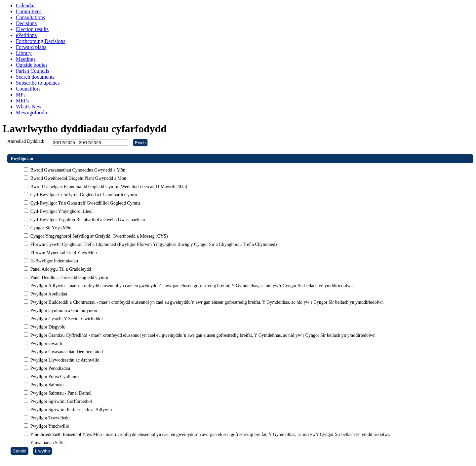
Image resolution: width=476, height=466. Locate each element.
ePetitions (26, 35)
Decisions (26, 23)
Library (24, 53)
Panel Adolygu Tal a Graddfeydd (60, 269)
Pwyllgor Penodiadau (50, 368)
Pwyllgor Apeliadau (48, 294)
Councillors (28, 89)
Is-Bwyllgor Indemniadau (54, 261)
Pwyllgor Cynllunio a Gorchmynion (63, 311)
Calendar (25, 5)
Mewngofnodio (32, 113)
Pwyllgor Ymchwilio (49, 426)
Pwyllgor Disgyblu (47, 327)
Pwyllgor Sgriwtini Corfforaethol (60, 401)
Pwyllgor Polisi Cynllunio (54, 377)
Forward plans (31, 47)
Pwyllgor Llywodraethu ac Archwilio (64, 360)
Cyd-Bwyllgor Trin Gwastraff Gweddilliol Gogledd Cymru (84, 203)
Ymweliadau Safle (47, 443)
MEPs (22, 101)
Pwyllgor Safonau (46, 385)
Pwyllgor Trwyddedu (49, 418)
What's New (29, 107)
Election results (32, 29)
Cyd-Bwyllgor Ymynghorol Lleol (61, 211)
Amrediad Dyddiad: (26, 141)
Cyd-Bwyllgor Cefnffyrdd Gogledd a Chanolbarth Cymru (83, 195)
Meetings (26, 59)
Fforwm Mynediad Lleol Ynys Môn (63, 253)
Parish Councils (33, 71)
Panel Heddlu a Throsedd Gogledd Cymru (69, 277)
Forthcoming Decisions (41, 41)
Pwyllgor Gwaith (46, 344)
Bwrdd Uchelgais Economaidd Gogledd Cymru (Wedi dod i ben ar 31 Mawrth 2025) (108, 187)
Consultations (30, 17)
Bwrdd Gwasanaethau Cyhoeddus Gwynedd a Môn (77, 170)
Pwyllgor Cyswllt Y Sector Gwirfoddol (66, 319)
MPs (21, 95)
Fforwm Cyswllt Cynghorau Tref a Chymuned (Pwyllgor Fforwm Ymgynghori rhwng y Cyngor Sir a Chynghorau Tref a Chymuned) (153, 244)
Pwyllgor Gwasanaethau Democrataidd (66, 352)
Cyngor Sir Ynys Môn (50, 228)
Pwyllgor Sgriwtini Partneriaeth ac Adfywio (70, 410)
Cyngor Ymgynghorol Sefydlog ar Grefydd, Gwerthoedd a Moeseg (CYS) (98, 236)
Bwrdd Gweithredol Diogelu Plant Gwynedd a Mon (78, 178)
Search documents (35, 77)
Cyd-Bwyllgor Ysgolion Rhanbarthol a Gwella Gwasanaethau (87, 220)
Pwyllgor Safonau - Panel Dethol (60, 393)
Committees (29, 11)
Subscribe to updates (38, 83)
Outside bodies (32, 65)
